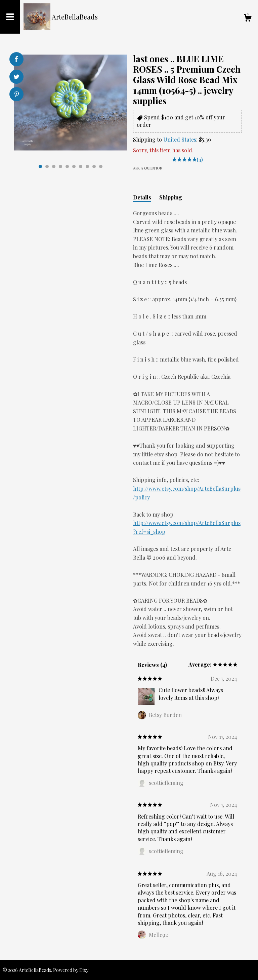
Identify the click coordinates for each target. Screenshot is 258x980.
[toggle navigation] (10, 17)
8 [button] (87, 166)
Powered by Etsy (71, 970)
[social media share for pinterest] (17, 95)
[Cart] (248, 19)
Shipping (171, 197)
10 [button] (101, 166)
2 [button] (47, 166)
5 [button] (67, 166)
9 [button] (94, 166)
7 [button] (81, 166)
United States (180, 139)
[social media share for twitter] (17, 78)
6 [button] (74, 166)
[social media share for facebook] (16, 59)
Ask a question (148, 168)
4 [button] (60, 166)
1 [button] (40, 166)
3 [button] (54, 166)
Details (142, 197)
